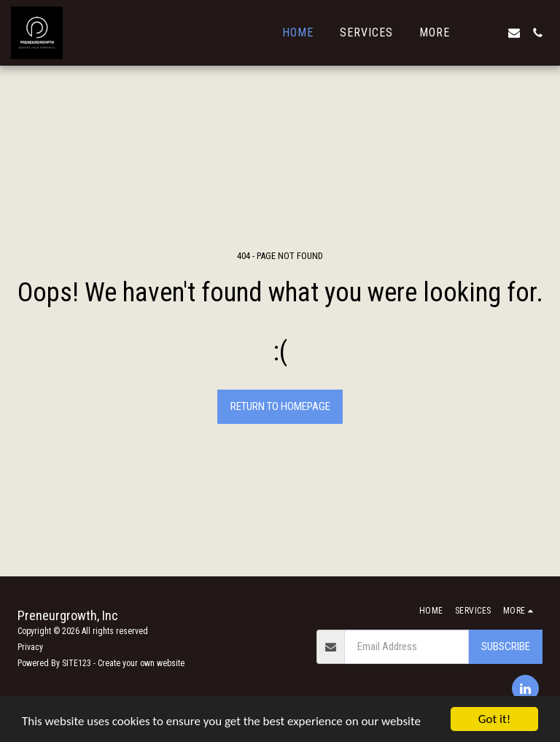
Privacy (30, 647)
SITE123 (77, 663)
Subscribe (506, 646)
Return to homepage (280, 406)
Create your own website (141, 663)
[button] (491, 33)
